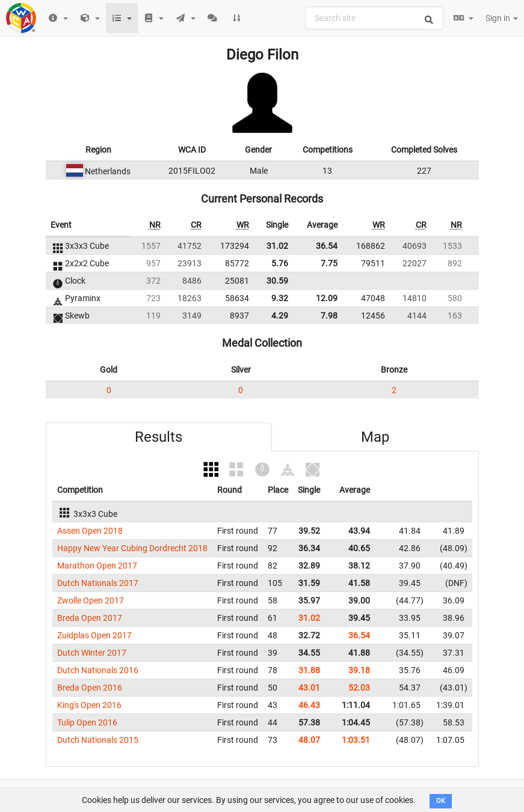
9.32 (280, 298)
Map (375, 437)
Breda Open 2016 (90, 688)
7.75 (329, 263)
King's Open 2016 (89, 705)
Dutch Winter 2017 (92, 653)
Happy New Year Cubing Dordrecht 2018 (132, 548)
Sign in (502, 18)
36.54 (327, 246)
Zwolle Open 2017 (91, 600)
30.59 (277, 281)
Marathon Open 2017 (97, 566)
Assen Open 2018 (90, 531)
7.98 (329, 316)
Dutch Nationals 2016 (98, 670)
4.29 (280, 316)
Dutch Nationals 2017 (98, 583)
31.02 (277, 246)
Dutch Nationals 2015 (98, 740)
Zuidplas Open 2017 (94, 635)
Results (159, 437)
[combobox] (374, 18)
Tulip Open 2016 (87, 722)
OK (441, 801)
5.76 (280, 263)
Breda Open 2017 (90, 618)
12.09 (327, 298)
